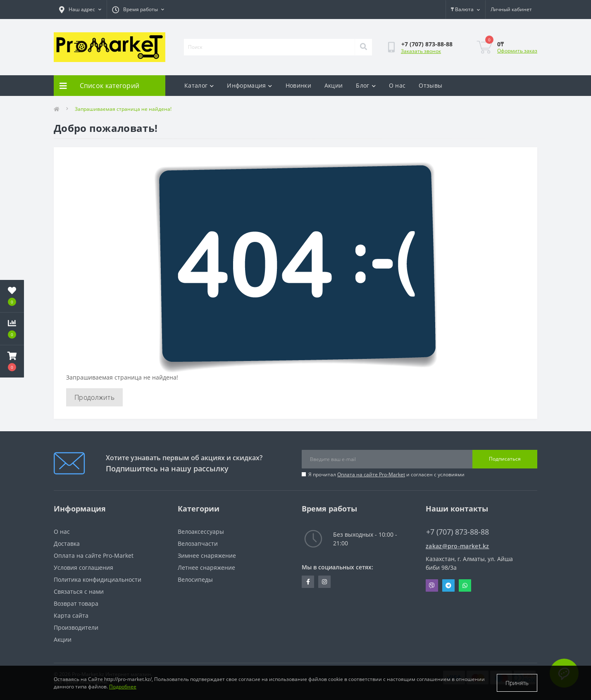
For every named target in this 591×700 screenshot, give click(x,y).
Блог (366, 85)
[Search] (363, 47)
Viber (432, 585)
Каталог (199, 85)
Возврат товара (76, 603)
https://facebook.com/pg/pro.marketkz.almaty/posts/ (308, 582)
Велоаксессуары (201, 532)
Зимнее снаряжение (207, 555)
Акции (334, 85)
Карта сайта (71, 615)
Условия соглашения (83, 567)
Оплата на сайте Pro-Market (371, 474)
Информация (249, 85)
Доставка (67, 544)
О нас (397, 85)
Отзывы (430, 85)
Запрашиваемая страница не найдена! (123, 109)
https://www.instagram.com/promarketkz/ (324, 582)
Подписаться (505, 459)
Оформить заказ (517, 51)
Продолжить (94, 397)
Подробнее (123, 687)
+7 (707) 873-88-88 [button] (458, 532)
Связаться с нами (79, 591)
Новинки (298, 85)
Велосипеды (195, 579)
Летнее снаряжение (206, 567)
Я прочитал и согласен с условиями (386, 474)
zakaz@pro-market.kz (458, 546)
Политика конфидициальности (98, 579)
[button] (12, 361)
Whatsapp (465, 585)
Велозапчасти (198, 544)
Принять (517, 683)
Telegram (448, 585)
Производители (76, 627)
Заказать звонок (421, 51)
